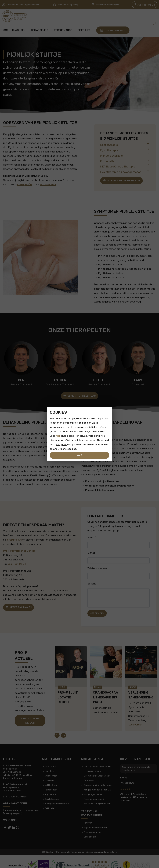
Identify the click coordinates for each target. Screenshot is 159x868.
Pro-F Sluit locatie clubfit (68, 693)
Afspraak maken (19, 607)
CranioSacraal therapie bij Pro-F (105, 693)
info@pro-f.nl (25, 184)
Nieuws (62, 683)
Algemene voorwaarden (95, 820)
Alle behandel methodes (121, 181)
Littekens (49, 773)
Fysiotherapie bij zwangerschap (125, 171)
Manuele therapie (125, 155)
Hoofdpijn (50, 763)
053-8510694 (48, 184)
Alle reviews (128, 775)
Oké (80, 455)
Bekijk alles (50, 800)
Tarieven (88, 815)
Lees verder (135, 718)
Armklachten (51, 759)
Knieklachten (51, 768)
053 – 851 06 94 (17, 564)
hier (58, 436)
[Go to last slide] (57, 727)
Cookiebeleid (90, 829)
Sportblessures (52, 791)
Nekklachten (51, 777)
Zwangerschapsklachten (57, 796)
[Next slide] (63, 727)
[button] (154, 23)
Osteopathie (125, 161)
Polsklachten (51, 782)
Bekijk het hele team (79, 396)
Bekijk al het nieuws (30, 716)
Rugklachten (51, 787)
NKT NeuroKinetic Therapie (125, 166)
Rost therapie (125, 144)
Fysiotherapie (125, 150)
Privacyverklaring (92, 824)
